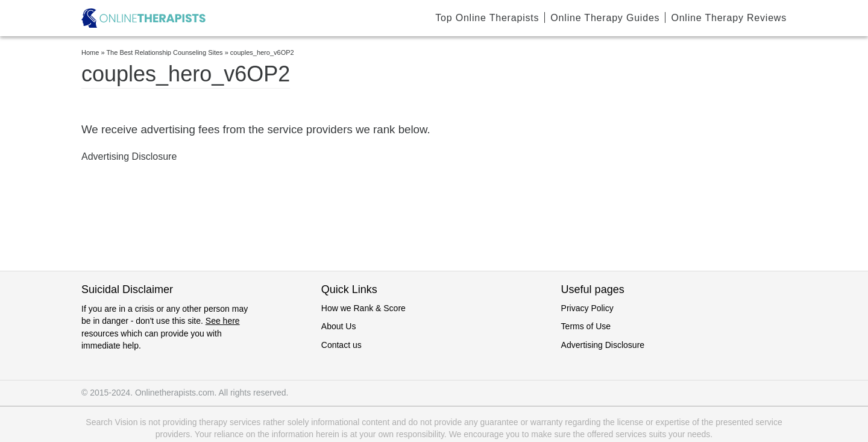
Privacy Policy (587, 308)
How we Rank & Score (363, 308)
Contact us (341, 345)
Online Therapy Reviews (729, 18)
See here (223, 321)
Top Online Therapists (487, 18)
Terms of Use (586, 326)
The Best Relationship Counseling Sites (164, 52)
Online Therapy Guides (605, 18)
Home (90, 52)
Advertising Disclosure (603, 345)
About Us (339, 326)
